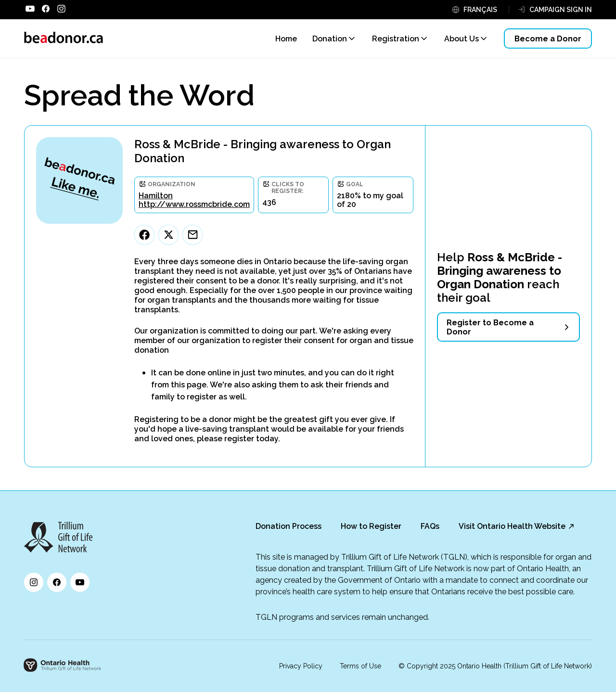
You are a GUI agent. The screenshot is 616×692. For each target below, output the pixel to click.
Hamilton (156, 196)
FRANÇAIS (480, 10)
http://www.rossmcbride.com (194, 204)
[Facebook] (144, 235)
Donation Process (289, 526)
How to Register (371, 526)
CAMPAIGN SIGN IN (561, 10)
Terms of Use (360, 666)
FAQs (430, 526)
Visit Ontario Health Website (512, 526)
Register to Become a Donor (490, 327)
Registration (396, 39)
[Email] (192, 235)
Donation (330, 39)
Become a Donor (548, 39)
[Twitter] (168, 235)
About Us (462, 39)
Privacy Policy (301, 666)
